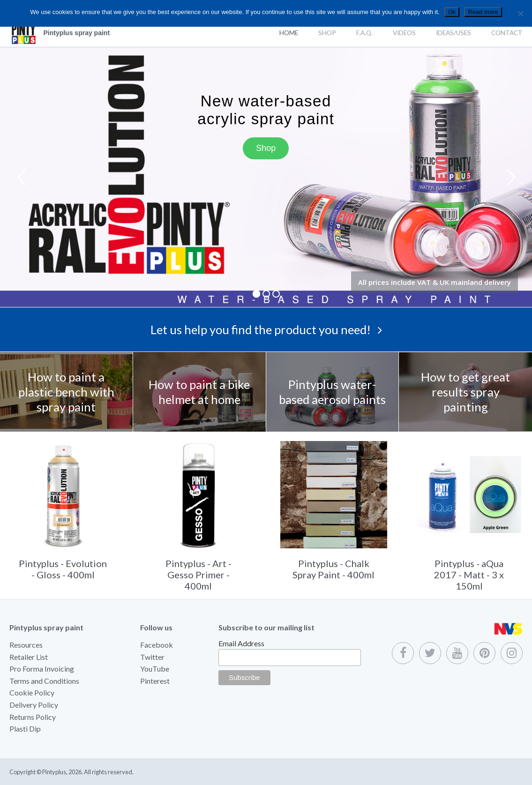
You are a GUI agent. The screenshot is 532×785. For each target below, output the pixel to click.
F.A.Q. (364, 33)
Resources (26, 645)
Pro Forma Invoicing (42, 669)
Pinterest (155, 681)
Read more (483, 12)
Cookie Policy (32, 692)
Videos (404, 33)
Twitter (152, 657)
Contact (507, 33)
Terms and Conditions (44, 681)
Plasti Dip (25, 729)
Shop (327, 33)
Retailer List (29, 657)
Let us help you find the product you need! (266, 329)
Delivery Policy (34, 705)
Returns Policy (33, 717)
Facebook (157, 645)
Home (289, 33)
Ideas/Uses (453, 33)
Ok (452, 12)
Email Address (241, 643)
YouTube (155, 669)
